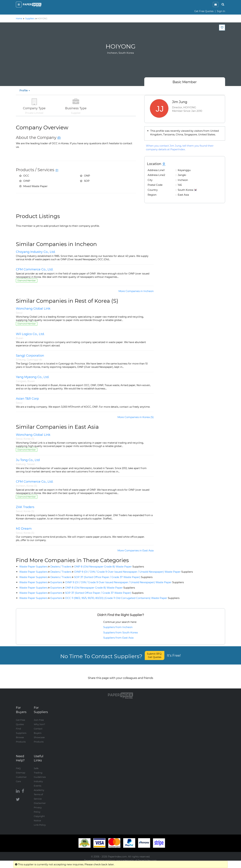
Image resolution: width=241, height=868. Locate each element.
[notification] (216, 5)
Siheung (21, 360)
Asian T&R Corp (27, 399)
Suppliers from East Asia (118, 638)
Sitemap (21, 769)
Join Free (39, 717)
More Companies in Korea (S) (136, 417)
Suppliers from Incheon (118, 627)
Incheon (21, 486)
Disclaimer (40, 800)
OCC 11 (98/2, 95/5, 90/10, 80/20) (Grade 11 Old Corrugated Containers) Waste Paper (122, 598)
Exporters (56, 582)
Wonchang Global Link (33, 309)
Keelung (21, 464)
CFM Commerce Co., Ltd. (35, 269)
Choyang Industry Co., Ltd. (36, 252)
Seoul (19, 313)
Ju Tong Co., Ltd (28, 460)
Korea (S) (29, 439)
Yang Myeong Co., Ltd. (33, 377)
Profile (25, 90)
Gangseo (21, 381)
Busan (20, 338)
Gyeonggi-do (34, 360)
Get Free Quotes (204, 11)
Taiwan (31, 464)
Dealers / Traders (61, 567)
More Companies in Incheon (136, 291)
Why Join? (39, 721)
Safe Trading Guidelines (40, 769)
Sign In (221, 11)
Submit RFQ (155, 655)
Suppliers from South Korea (120, 632)
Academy (39, 787)
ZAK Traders (25, 507)
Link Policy (40, 821)
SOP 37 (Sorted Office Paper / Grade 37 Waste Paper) (113, 577)
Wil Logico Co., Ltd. (30, 334)
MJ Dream (24, 529)
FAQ (18, 765)
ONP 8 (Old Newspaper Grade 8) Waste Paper (109, 567)
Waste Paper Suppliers (33, 567)
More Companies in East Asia (136, 550)
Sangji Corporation (30, 356)
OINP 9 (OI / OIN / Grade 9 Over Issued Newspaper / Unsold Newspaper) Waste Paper (133, 572)
